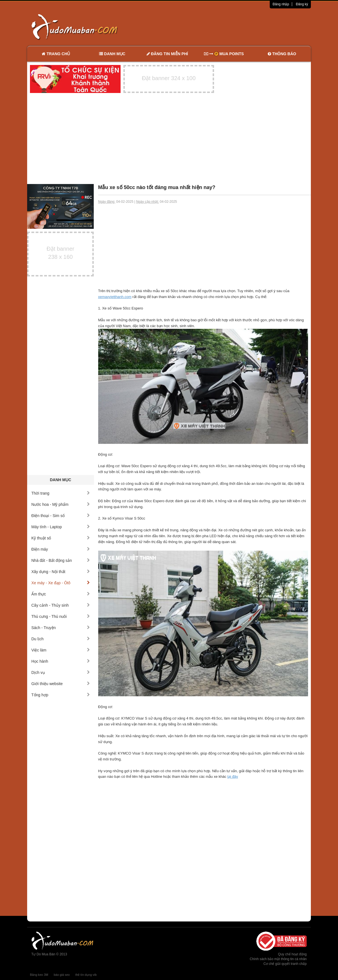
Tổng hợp (61, 695)
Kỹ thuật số (61, 538)
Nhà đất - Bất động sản (61, 560)
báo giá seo (62, 975)
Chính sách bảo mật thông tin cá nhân (278, 959)
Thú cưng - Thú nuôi (61, 616)
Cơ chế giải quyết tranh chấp (285, 964)
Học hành (61, 661)
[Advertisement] (228, 27)
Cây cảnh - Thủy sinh (61, 605)
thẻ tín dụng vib (86, 975)
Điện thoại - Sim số (61, 516)
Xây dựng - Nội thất (61, 572)
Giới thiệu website (61, 684)
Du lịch (61, 639)
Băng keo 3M (39, 975)
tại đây (233, 777)
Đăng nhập (281, 4)
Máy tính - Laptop (61, 527)
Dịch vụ (61, 672)
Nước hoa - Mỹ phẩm (61, 504)
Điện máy (61, 549)
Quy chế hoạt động (292, 954)
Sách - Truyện (61, 628)
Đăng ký (302, 4)
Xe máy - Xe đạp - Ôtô (61, 583)
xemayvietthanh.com (115, 297)
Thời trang (61, 493)
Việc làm (61, 650)
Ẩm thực (61, 594)
